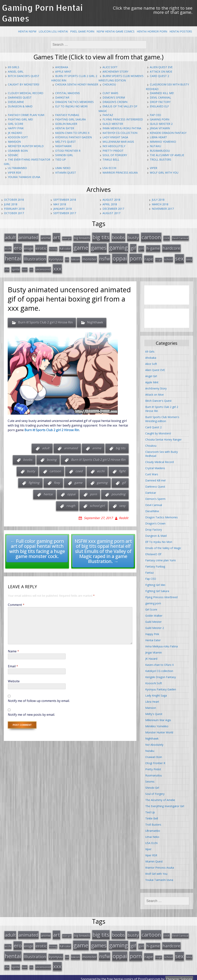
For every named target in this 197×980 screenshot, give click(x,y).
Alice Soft (110, 67)
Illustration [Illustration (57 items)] (35, 258)
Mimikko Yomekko (163, 142)
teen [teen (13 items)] (25, 268)
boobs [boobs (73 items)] (118, 237)
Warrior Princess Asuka (120, 173)
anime (97, 447)
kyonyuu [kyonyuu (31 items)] (56, 258)
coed (79, 470)
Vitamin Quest (66, 173)
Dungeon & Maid (20, 106)
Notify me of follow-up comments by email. (39, 699)
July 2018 (158, 200)
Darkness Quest (20, 97)
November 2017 (163, 209)
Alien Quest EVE (161, 67)
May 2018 (60, 204)
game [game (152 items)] (81, 247)
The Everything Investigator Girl (165, 805)
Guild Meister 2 (161, 124)
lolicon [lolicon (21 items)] (76, 258)
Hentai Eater (65, 128)
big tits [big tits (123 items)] (101, 237)
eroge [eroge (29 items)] (29, 248)
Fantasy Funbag (67, 115)
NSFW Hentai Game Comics (116, 31)
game (78, 481)
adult (46, 447)
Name (13, 650)
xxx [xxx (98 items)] (57, 267)
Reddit (124, 516)
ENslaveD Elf (159, 106)
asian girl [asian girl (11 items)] (67, 238)
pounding (118, 493)
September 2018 (65, 200)
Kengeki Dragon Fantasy (168, 133)
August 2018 (111, 200)
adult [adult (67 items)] (10, 237)
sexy (122, 504)
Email (13, 665)
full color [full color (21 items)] (65, 248)
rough (71, 504)
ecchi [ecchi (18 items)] (8, 248)
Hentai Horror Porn (152, 31)
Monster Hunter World (26, 146)
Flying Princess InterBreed (123, 119)
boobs (28, 458)
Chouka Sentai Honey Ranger (77, 84)
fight (122, 470)
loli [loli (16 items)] (67, 258)
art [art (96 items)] (56, 237)
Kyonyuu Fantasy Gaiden (73, 137)
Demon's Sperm (114, 97)
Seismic (13, 155)
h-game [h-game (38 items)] (153, 247)
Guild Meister (113, 124)
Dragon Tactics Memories (74, 102)
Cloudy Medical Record (26, 93)
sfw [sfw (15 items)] (7, 268)
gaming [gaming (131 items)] (118, 247)
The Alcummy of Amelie (167, 155)
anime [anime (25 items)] (46, 238)
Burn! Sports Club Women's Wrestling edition (162, 418)
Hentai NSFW (27, 31)
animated (71, 447)
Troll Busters (161, 159)
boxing (52, 458)
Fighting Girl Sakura (71, 119)
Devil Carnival (160, 97)
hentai (48, 493)
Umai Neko (63, 168)
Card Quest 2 (159, 76)
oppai (71, 493)
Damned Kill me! (162, 93)
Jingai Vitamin (160, 128)
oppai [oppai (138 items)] (120, 257)
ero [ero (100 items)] (18, 247)
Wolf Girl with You (164, 173)
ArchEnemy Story (115, 72)
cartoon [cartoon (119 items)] (151, 237)
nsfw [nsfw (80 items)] (105, 257)
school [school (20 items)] (168, 258)
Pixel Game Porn (82, 31)
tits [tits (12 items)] (31, 268)
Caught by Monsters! (24, 84)
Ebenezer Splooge (179, 976)
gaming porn (160, 119)
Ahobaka (62, 67)
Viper (154, 168)
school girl (97, 504)
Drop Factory (160, 102)
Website (14, 680)
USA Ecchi (109, 168)
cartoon (55, 470)
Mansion (14, 142)
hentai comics (124, 976)
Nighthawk (63, 146)
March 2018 (160, 204)
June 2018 (11, 204)
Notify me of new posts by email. (31, 713)
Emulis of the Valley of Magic (163, 546)
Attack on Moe (161, 72)
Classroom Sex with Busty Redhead (162, 452)
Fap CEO (155, 115)
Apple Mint (63, 72)
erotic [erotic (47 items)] (41, 247)
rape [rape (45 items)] (149, 258)
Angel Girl (16, 72)
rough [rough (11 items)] (159, 258)
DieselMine (16, 102)
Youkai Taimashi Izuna (24, 177)
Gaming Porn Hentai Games (42, 13)
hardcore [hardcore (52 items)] (171, 247)
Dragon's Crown (115, 102)
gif (124, 481)
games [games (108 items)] (99, 247)
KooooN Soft (18, 137)
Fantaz (108, 115)
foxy (57, 481)
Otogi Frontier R (68, 151)
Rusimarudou (160, 151)
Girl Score (16, 124)
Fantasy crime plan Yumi (26, 115)
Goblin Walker (66, 124)
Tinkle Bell (111, 159)
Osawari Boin (18, 151)
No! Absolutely (114, 146)
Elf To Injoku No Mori (71, 106)
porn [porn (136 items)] (136, 257)
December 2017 (113, 209)
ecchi (101, 470)
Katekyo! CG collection (120, 133)
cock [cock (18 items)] (167, 238)
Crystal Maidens (68, 93)
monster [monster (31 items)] (89, 258)
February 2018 (14, 209)
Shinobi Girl (64, 155)
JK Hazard (15, 133)
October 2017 (14, 213)
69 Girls (14, 67)
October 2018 (14, 200)
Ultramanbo (17, 168)
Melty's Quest (66, 142)
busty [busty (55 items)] (133, 237)
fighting (34, 481)
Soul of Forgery (115, 155)
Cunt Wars (110, 93)
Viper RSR (14, 173)
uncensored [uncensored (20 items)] (43, 268)
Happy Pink (16, 128)
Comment (16, 603)
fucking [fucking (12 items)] (53, 248)
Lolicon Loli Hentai (53, 31)
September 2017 (65, 213)
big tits (121, 447)
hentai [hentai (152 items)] (13, 257)
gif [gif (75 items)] (133, 247)
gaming (102, 481)
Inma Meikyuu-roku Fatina (122, 128)
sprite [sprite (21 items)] (16, 268)
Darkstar (62, 97)
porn (93, 493)
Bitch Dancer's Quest (24, 76)
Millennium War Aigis (118, 142)
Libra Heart (158, 137)
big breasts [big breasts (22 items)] (82, 238)
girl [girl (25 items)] (141, 248)
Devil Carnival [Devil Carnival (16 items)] (180, 238)
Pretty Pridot (113, 151)
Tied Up (61, 159)
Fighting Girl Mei (20, 119)
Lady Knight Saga (115, 137)
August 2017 (111, 213)
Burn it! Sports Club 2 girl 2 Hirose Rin (45, 321)
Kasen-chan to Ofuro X (72, 133)
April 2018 (110, 204)
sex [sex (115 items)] (179, 257)
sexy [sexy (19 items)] (189, 258)
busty (31, 470)
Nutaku (155, 146)
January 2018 (63, 209)
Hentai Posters (181, 31)
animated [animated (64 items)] (28, 237)
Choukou (109, 84)
